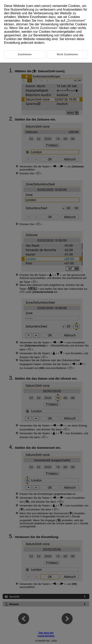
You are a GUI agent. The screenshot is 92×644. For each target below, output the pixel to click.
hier (40, 21)
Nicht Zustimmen (44, 28)
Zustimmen (76, 21)
